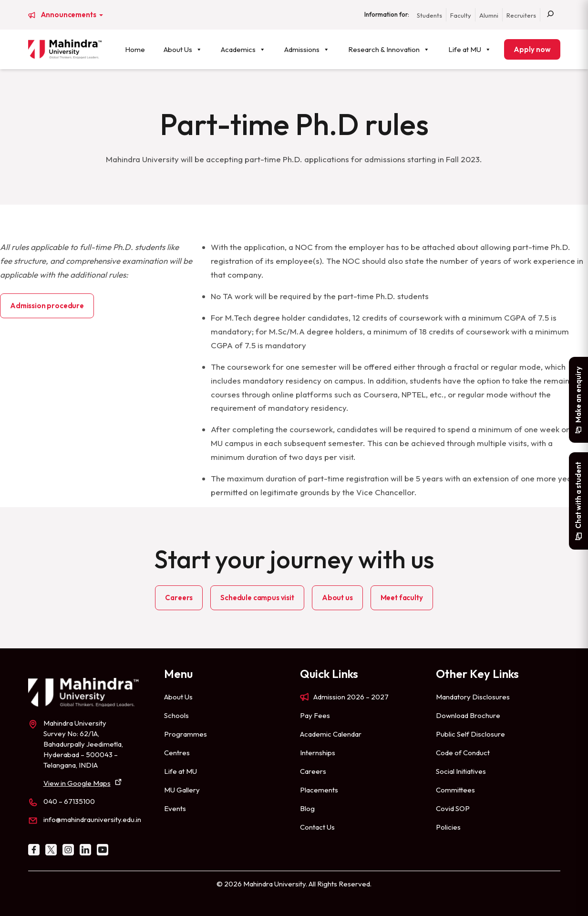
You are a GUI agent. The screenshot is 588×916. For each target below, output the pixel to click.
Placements (319, 790)
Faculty (461, 15)
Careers (179, 598)
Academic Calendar (331, 734)
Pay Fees (315, 715)
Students (429, 15)
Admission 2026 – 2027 (351, 697)
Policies (448, 827)
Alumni (489, 15)
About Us (183, 49)
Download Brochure (468, 715)
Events (175, 808)
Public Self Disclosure (470, 734)
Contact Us (317, 827)
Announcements (69, 15)
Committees (455, 790)
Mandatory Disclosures (473, 697)
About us (337, 598)
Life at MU (470, 49)
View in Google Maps (77, 783)
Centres (177, 753)
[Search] (550, 15)
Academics (243, 49)
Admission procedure (47, 306)
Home (135, 49)
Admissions (307, 49)
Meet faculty (402, 598)
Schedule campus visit (257, 598)
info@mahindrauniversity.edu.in (92, 819)
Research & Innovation (389, 49)
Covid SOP (453, 808)
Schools (176, 715)
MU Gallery (182, 790)
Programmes (186, 734)
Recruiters (521, 15)
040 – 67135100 (69, 801)
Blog (307, 808)
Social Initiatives (461, 771)
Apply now (532, 49)
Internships (318, 753)
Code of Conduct (463, 753)
